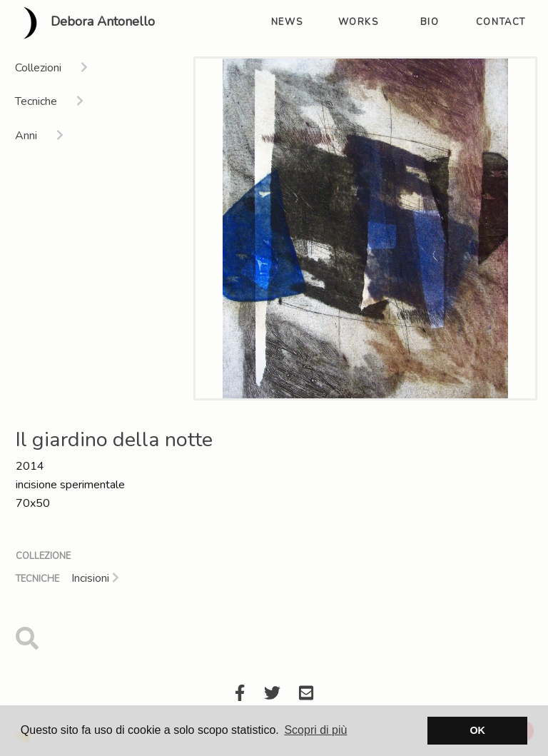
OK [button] (477, 730)
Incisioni (95, 578)
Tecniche (37, 579)
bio (430, 22)
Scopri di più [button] (315, 730)
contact (501, 22)
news (287, 22)
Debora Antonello (83, 23)
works (359, 22)
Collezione (43, 556)
